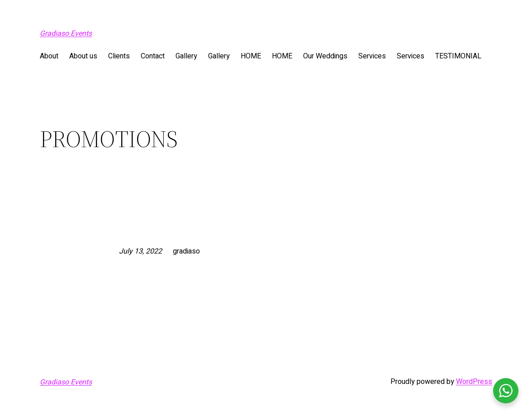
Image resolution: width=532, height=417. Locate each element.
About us (83, 56)
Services (372, 56)
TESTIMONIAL (458, 56)
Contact (153, 56)
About (49, 56)
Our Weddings (325, 56)
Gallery (186, 56)
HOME (251, 56)
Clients (119, 56)
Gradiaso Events (66, 34)
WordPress (474, 382)
